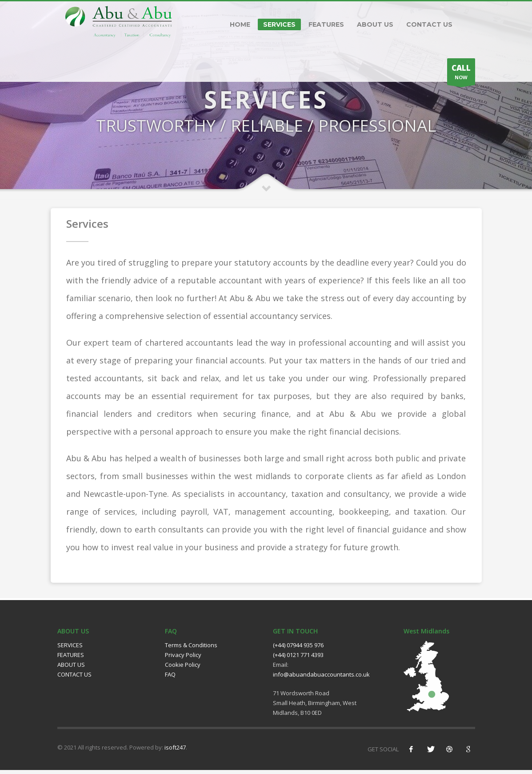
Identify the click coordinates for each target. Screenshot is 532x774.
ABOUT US (375, 24)
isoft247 (175, 751)
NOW (461, 74)
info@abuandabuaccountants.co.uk (321, 679)
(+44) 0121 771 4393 (298, 659)
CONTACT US (429, 24)
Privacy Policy (183, 659)
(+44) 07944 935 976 (298, 649)
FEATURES (326, 24)
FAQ (170, 679)
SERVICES (279, 24)
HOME (240, 24)
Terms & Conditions (191, 649)
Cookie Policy (183, 669)
